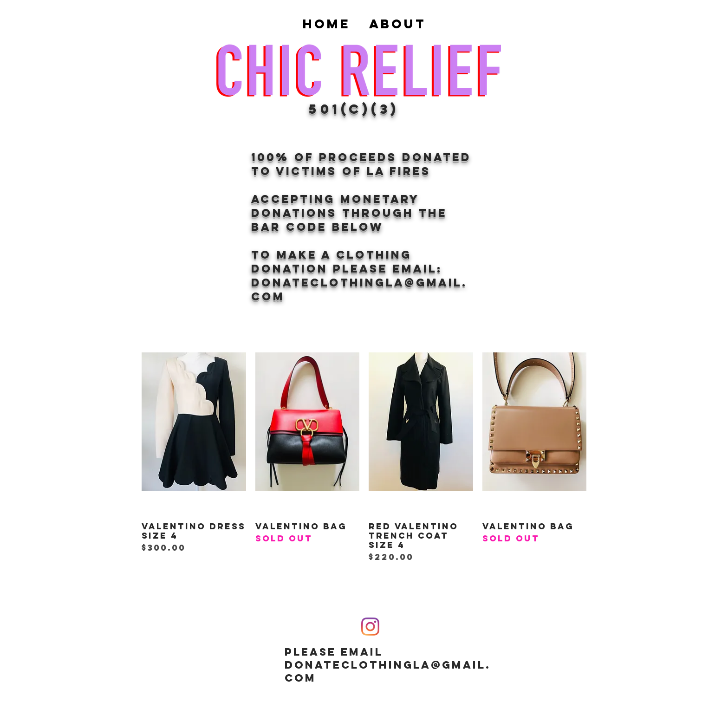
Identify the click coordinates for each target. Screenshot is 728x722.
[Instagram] (370, 627)
